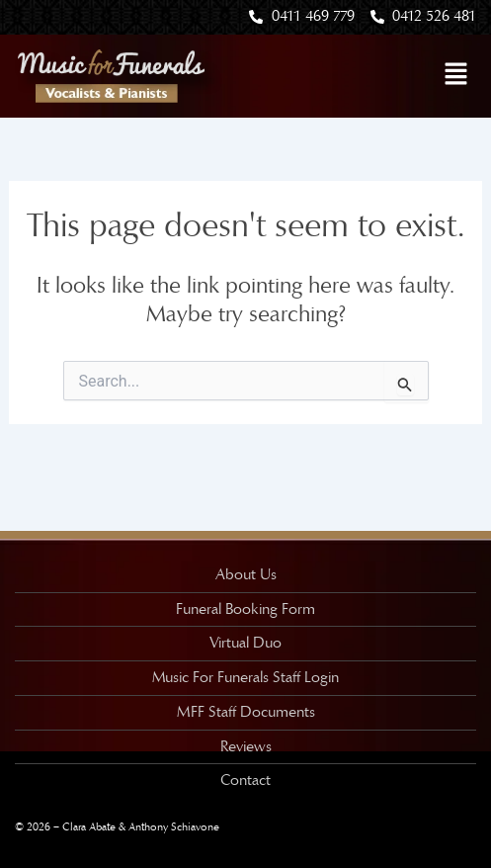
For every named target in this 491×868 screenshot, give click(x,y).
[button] (456, 76)
